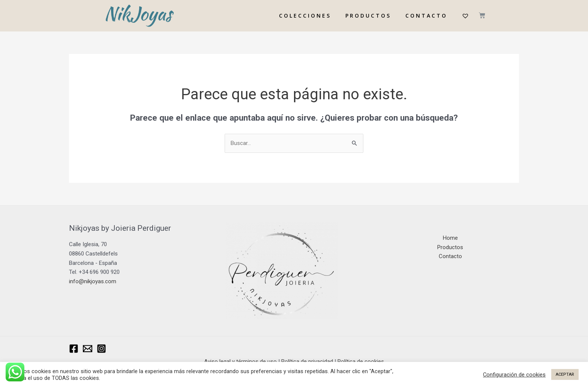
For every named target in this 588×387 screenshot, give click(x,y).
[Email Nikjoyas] (88, 349)
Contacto (450, 256)
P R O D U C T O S (367, 16)
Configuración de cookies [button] (514, 375)
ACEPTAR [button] (565, 374)
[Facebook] (74, 349)
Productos (450, 247)
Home (450, 238)
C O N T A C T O (426, 16)
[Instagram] (101, 349)
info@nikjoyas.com (93, 281)
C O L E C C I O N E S (304, 16)
